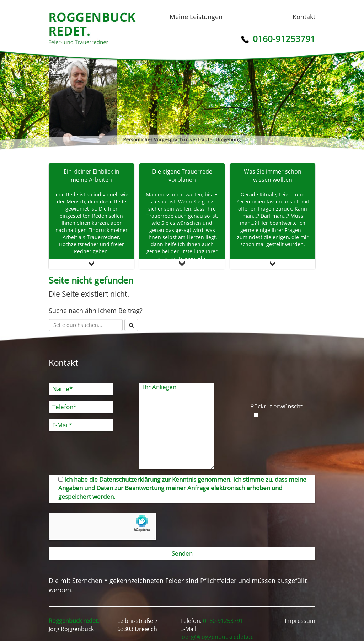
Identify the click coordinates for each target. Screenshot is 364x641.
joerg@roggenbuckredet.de (217, 637)
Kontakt (304, 17)
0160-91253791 (223, 621)
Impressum (300, 621)
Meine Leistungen (196, 17)
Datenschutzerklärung (130, 479)
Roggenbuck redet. (92, 28)
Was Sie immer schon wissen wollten (273, 176)
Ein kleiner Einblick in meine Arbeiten (92, 176)
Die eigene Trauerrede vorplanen (182, 176)
